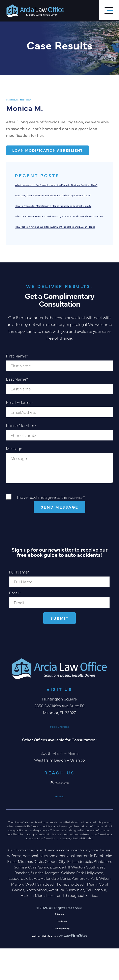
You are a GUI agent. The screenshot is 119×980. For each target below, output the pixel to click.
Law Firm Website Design (45, 967)
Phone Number (21, 456)
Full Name (19, 603)
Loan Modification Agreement (52, 151)
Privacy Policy (80, 528)
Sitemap (59, 945)
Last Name (17, 410)
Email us (59, 827)
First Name (17, 387)
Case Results (16, 99)
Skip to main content (0, 0)
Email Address (20, 433)
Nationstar (37, 99)
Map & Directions (59, 757)
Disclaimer (62, 952)
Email (15, 624)
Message (14, 479)
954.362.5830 (62, 814)
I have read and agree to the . (56, 528)
